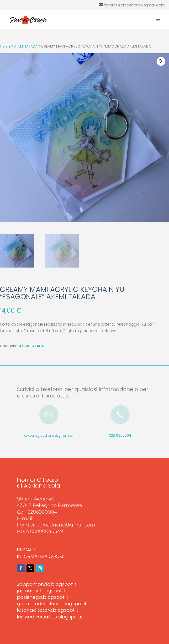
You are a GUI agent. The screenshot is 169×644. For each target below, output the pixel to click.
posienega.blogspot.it (43, 597)
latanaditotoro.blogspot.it (48, 610)
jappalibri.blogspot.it (41, 591)
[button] (161, 61)
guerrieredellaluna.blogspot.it (52, 604)
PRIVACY (27, 550)
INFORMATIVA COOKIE (41, 556)
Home (5, 46)
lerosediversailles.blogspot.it (50, 617)
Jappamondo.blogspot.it (47, 584)
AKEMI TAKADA (26, 46)
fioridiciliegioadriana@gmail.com (49, 436)
